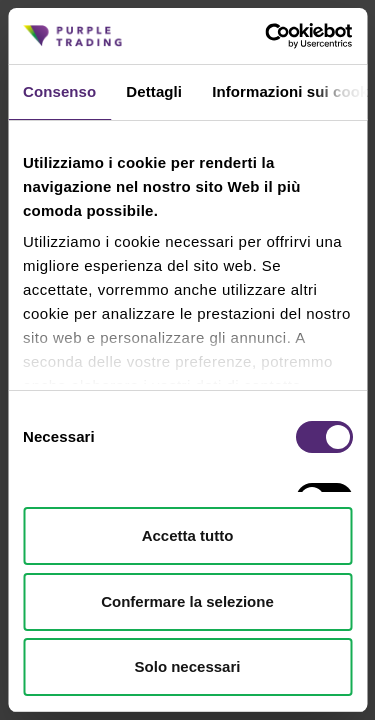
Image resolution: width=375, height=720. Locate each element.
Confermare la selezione (187, 601)
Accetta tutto (188, 535)
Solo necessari (188, 666)
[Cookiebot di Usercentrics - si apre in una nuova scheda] (267, 36)
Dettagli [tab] (154, 91)
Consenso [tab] (59, 91)
